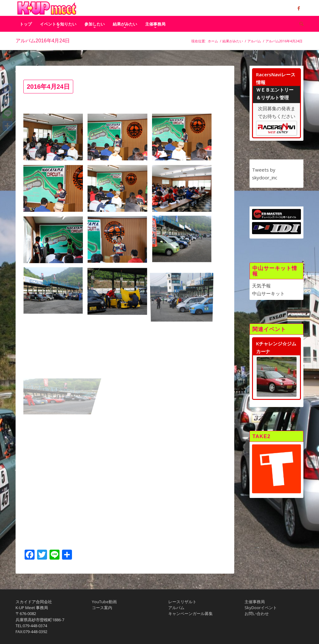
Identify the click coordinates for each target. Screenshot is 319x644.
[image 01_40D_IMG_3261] (55, 139)
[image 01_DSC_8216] (120, 242)
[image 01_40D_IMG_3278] (120, 191)
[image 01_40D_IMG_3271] (184, 139)
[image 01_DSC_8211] (55, 242)
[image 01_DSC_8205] (184, 191)
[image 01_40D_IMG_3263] (120, 139)
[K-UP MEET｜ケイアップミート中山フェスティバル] (47, 8)
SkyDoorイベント (261, 608)
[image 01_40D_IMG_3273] (55, 191)
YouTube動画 (104, 602)
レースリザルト (182, 602)
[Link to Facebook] (299, 8)
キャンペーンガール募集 (190, 613)
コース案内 (102, 608)
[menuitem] (26, 24)
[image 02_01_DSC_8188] (55, 294)
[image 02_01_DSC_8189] (120, 294)
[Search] (299, 24)
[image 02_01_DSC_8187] (184, 242)
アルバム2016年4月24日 (43, 41)
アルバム (176, 608)
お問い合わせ (257, 613)
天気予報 (261, 286)
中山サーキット (268, 293)
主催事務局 (255, 602)
